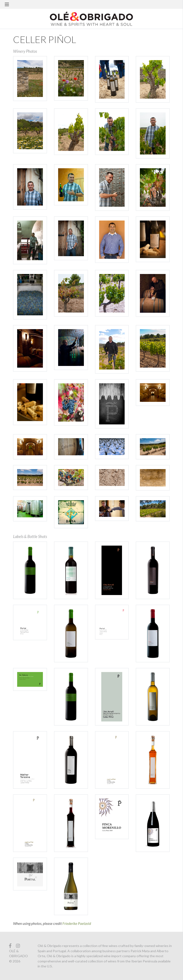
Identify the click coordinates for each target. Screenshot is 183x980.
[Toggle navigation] (7, 4)
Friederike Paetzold (77, 923)
